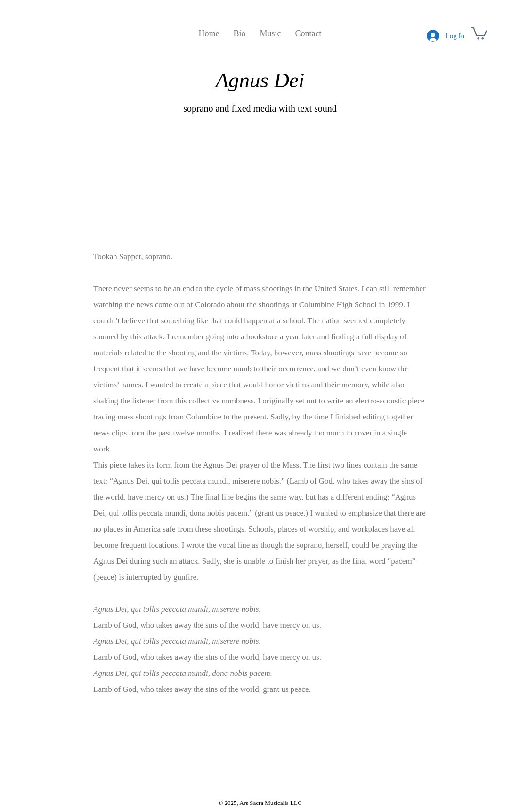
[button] (479, 33)
